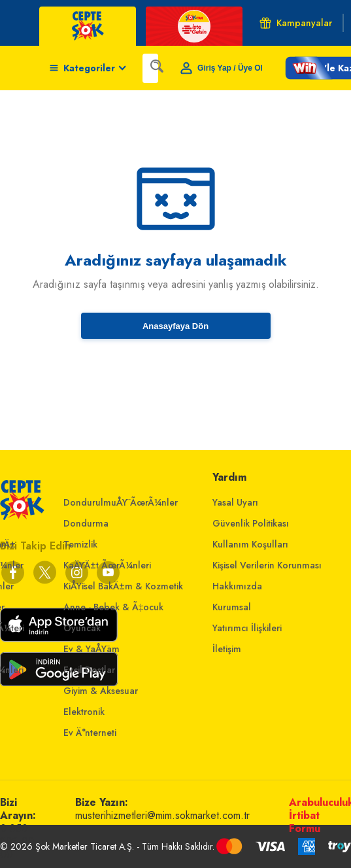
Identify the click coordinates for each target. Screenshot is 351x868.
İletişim (227, 649)
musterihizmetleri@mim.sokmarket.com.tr (162, 815)
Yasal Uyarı (235, 502)
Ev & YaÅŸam (92, 649)
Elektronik (84, 712)
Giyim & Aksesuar (101, 691)
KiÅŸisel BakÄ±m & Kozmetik (123, 586)
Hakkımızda (237, 586)
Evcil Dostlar (89, 670)
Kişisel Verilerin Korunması (267, 565)
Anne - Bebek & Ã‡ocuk (113, 607)
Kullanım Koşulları (250, 544)
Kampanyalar (296, 23)
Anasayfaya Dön (175, 326)
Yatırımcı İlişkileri (247, 628)
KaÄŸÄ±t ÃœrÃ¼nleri (107, 565)
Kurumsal (232, 607)
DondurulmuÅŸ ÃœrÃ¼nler (121, 502)
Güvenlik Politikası (251, 523)
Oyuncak (82, 628)
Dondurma (86, 523)
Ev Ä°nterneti (90, 733)
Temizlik (80, 544)
